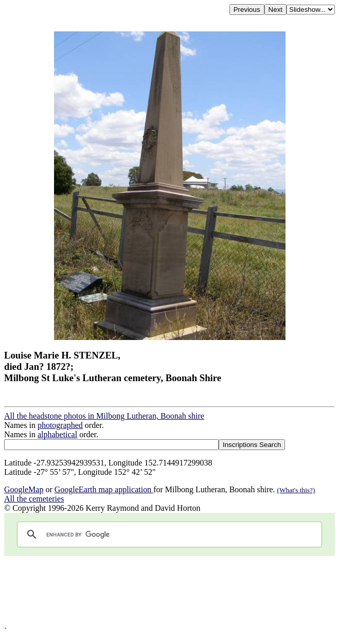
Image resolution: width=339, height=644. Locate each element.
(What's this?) (296, 490)
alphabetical (57, 434)
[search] (168, 534)
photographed (60, 425)
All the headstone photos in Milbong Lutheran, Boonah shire (104, 416)
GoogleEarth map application (104, 489)
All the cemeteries (34, 499)
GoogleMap (24, 489)
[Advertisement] (169, 591)
